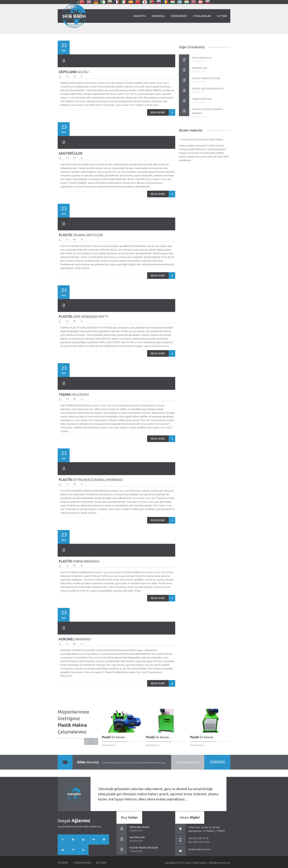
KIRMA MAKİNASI (79, 561)
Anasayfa (139, 16)
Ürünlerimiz (179, 16)
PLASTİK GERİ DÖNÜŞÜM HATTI (208, 89)
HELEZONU (74, 394)
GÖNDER (217, 762)
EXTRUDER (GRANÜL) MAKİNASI (91, 480)
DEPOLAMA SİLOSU (202, 58)
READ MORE (158, 112)
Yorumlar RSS (83, 862)
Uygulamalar (202, 16)
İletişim (222, 16)
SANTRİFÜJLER (200, 68)
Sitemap (63, 862)
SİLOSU (74, 72)
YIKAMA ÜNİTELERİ (81, 235)
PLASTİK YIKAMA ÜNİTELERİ (206, 78)
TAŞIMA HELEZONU (202, 99)
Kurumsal (158, 16)
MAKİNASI (75, 639)
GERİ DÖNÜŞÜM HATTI (83, 317)
